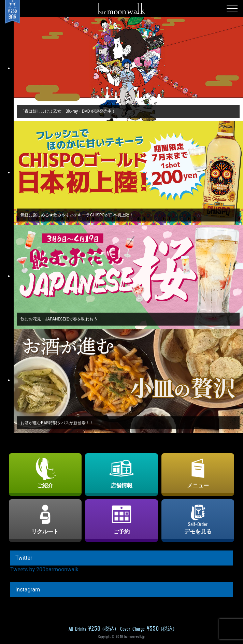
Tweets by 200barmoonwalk (44, 569)
